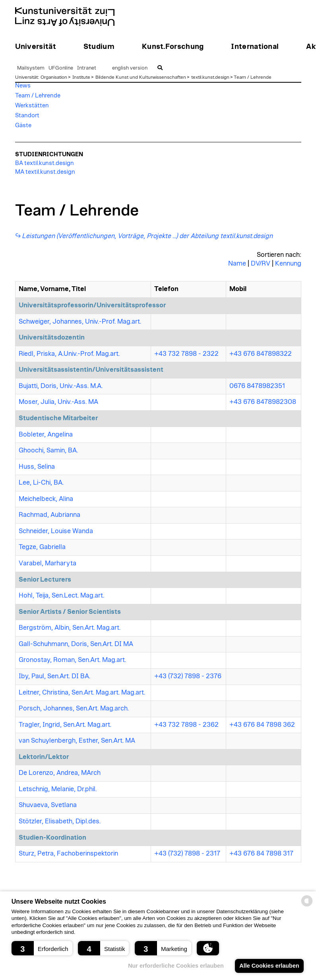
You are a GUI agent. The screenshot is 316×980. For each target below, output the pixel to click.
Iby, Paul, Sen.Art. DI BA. (54, 676)
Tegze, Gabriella (42, 547)
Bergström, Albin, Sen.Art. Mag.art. (70, 628)
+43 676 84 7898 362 (262, 725)
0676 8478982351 (257, 386)
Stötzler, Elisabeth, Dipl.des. (60, 821)
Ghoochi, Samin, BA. (48, 450)
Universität (26, 77)
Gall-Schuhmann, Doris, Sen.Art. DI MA (76, 644)
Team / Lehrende (253, 77)
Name (237, 264)
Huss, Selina (37, 467)
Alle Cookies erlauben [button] (269, 966)
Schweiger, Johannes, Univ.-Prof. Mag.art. (80, 322)
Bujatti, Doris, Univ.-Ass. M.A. (61, 386)
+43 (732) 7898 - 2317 (187, 854)
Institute (81, 77)
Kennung (288, 264)
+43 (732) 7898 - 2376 (188, 676)
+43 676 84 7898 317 (261, 854)
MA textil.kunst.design (45, 172)
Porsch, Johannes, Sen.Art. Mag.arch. (74, 708)
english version (130, 68)
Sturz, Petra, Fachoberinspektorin (68, 854)
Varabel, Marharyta (47, 563)
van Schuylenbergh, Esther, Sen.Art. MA (77, 741)
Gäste (23, 125)
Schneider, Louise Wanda (56, 531)
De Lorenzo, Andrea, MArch (60, 773)
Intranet (87, 68)
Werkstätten (32, 106)
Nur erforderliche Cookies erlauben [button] (176, 966)
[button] (42, 948)
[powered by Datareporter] (307, 906)
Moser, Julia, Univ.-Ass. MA (58, 402)
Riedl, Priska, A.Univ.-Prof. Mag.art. (69, 354)
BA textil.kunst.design (45, 163)
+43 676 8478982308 (263, 402)
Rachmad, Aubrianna (49, 515)
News (23, 86)
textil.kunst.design (210, 77)
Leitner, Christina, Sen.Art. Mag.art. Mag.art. (82, 693)
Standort (27, 115)
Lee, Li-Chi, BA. (41, 483)
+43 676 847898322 (261, 354)
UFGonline (61, 68)
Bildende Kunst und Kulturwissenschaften (141, 77)
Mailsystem (31, 68)
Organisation (54, 77)
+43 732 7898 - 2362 (186, 725)
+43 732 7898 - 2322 (186, 354)
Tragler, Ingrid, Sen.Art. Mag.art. (65, 725)
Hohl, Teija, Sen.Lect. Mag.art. (61, 596)
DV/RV (261, 264)
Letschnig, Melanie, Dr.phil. (58, 789)
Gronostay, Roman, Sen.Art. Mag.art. (72, 660)
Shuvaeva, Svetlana (48, 805)
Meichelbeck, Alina (46, 499)
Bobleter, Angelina (46, 435)
